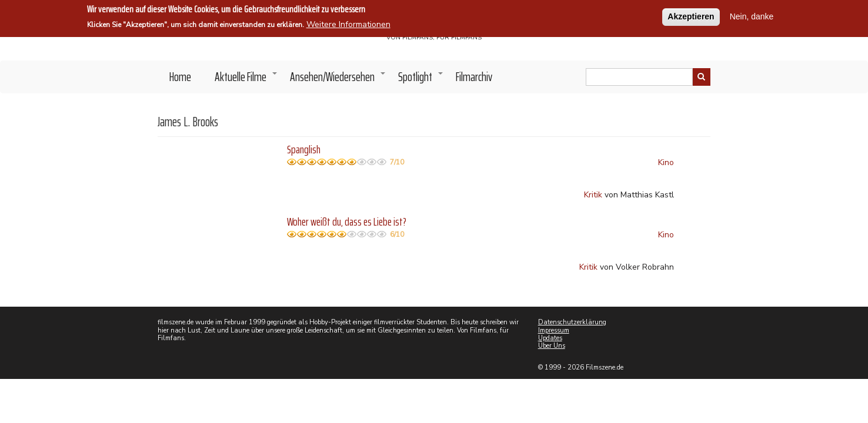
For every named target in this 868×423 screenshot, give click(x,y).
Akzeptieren (691, 16)
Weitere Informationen (348, 24)
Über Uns (552, 346)
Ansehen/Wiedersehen (338, 80)
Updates (550, 338)
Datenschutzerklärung (572, 322)
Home (180, 77)
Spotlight (421, 80)
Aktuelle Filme (246, 80)
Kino (666, 162)
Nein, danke (752, 16)
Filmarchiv (474, 77)
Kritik (593, 195)
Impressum (554, 330)
